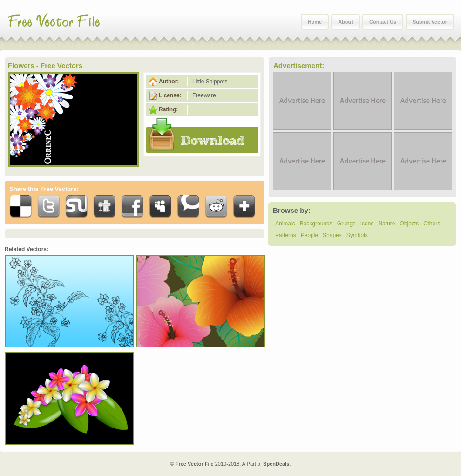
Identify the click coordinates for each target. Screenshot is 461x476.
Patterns (286, 235)
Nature (386, 224)
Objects (409, 224)
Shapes (332, 235)
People (309, 235)
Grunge (346, 224)
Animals (285, 224)
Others (432, 224)
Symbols (357, 235)
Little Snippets (210, 82)
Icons (367, 224)
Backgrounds (316, 224)
